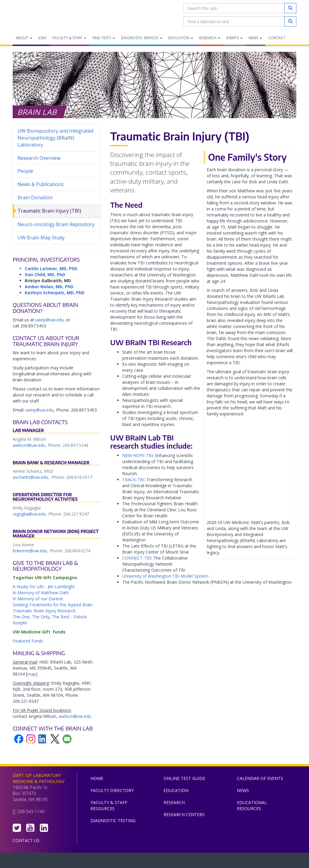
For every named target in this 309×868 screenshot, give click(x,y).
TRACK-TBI (133, 480)
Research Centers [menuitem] (184, 814)
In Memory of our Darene (38, 599)
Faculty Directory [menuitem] (112, 790)
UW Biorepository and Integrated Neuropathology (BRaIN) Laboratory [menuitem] (55, 138)
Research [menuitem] (210, 38)
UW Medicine (105, 862)
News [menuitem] (255, 38)
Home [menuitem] (97, 778)
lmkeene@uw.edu (30, 551)
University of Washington (180, 862)
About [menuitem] (24, 38)
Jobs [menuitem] (42, 38)
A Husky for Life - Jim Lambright (44, 587)
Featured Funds (28, 641)
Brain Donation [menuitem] (35, 197)
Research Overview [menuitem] (39, 158)
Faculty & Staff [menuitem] (69, 38)
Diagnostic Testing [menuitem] (113, 821)
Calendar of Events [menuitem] (260, 778)
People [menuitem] (25, 171)
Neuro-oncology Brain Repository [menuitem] (56, 224)
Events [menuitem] (234, 38)
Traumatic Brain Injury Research (44, 611)
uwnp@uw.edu (49, 320)
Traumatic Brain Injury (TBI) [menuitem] (49, 211)
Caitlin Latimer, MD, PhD (51, 268)
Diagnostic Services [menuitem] (142, 38)
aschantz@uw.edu (30, 477)
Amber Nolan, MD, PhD (49, 287)
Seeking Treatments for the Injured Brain (53, 605)
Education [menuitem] (181, 38)
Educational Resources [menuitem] (252, 805)
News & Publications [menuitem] (41, 184)
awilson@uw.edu (29, 445)
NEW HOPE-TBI (138, 455)
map (32, 674)
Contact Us (26, 840)
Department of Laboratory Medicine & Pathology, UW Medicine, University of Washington (44, 15)
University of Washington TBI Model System (165, 576)
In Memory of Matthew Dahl (41, 593)
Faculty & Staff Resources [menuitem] (109, 805)
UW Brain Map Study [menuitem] (41, 238)
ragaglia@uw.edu (29, 514)
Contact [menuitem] (277, 38)
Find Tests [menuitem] (104, 38)
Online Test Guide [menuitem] (184, 778)
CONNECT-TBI (137, 558)
